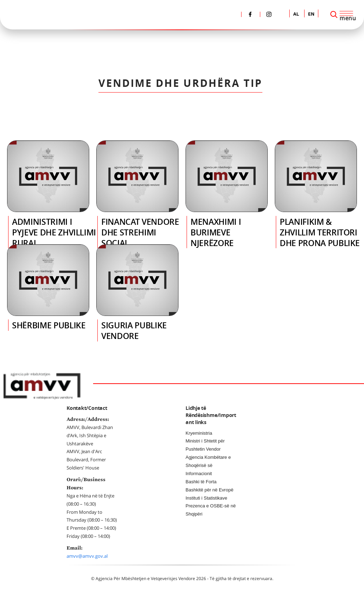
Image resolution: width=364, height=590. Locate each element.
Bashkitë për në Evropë (209, 490)
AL (296, 14)
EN (311, 14)
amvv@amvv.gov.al (87, 556)
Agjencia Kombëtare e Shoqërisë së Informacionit (208, 465)
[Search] (334, 15)
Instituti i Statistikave (206, 498)
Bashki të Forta (201, 482)
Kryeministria (199, 433)
